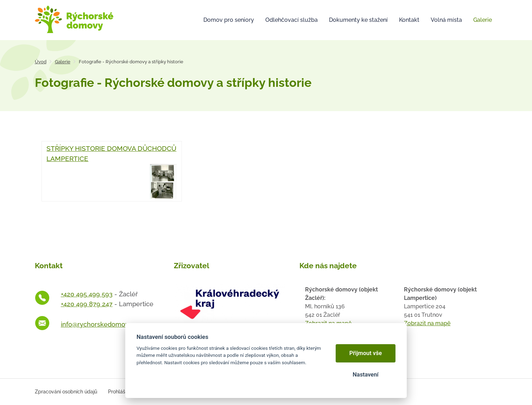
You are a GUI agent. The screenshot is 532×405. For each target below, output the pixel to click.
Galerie (63, 62)
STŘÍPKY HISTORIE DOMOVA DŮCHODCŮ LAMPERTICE (112, 172)
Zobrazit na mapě (427, 323)
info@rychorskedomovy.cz (100, 324)
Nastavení (365, 375)
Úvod (41, 62)
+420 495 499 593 (87, 294)
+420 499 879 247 (87, 304)
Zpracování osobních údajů (66, 392)
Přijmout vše (366, 353)
